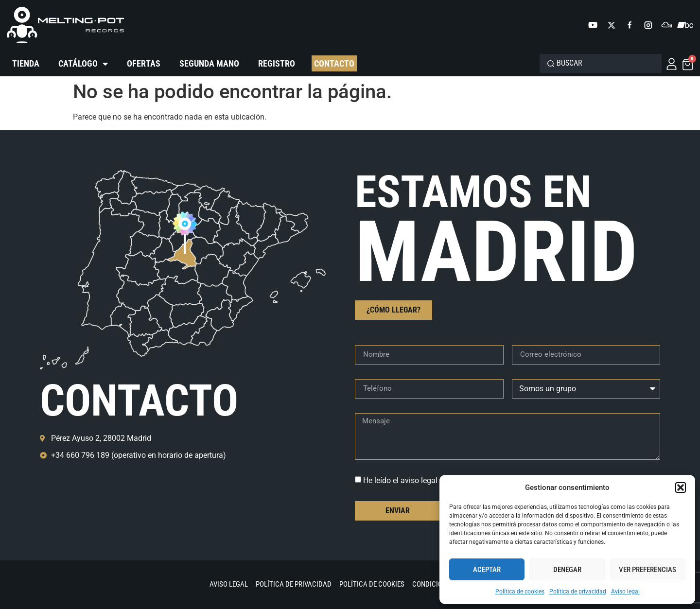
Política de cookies (520, 592)
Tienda (26, 63)
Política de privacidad (578, 592)
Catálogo (83, 63)
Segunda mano (209, 63)
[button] (681, 487)
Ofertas (144, 63)
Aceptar (487, 570)
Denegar (567, 570)
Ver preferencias (647, 570)
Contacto (334, 63)
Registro (277, 63)
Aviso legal (625, 592)
